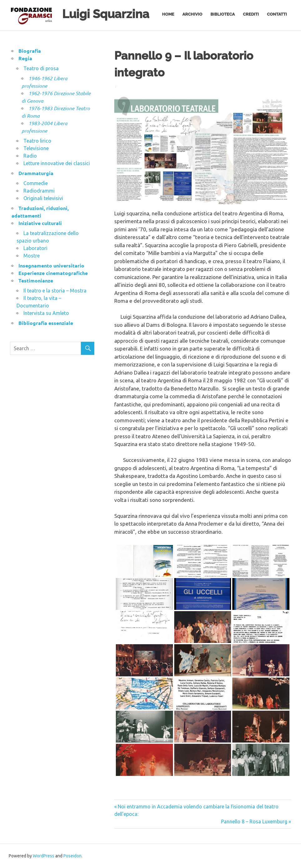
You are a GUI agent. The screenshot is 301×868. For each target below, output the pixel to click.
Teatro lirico (37, 141)
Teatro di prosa (41, 68)
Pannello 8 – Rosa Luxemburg (254, 821)
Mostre (32, 256)
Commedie (36, 183)
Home (168, 14)
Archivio (192, 14)
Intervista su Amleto (46, 313)
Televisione (36, 148)
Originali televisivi (43, 198)
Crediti (251, 14)
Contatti (277, 14)
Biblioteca (223, 14)
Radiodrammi (39, 191)
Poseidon (72, 856)
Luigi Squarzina (106, 14)
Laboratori (35, 248)
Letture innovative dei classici (57, 163)
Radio (30, 156)
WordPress (44, 856)
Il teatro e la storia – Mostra (55, 291)
